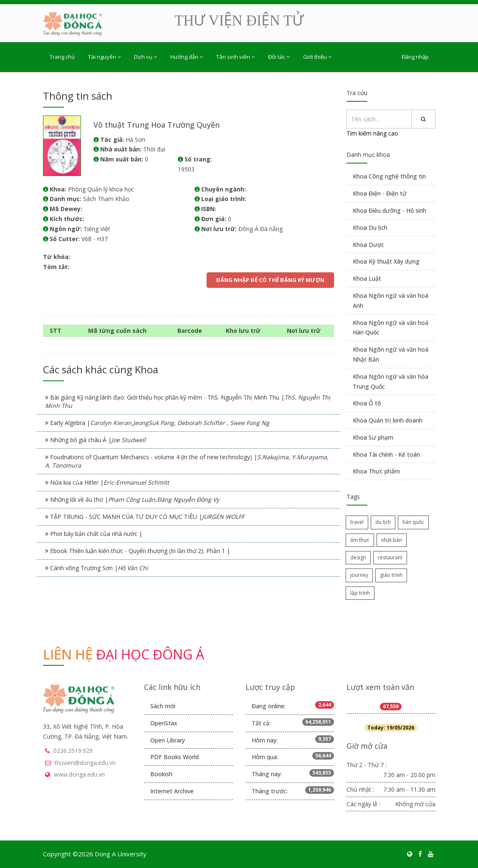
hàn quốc (413, 522)
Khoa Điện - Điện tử (380, 193)
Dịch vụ (145, 57)
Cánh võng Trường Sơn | (99, 568)
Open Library (168, 740)
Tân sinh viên (235, 57)
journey (359, 575)
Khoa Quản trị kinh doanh (388, 420)
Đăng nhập (415, 57)
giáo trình (391, 575)
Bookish (161, 774)
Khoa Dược (368, 245)
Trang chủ (62, 57)
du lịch (383, 522)
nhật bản (392, 540)
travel (357, 522)
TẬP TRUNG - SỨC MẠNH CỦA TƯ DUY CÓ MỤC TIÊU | (147, 517)
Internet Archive (172, 791)
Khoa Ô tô (367, 403)
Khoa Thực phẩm (376, 471)
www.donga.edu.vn (79, 774)
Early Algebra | (160, 423)
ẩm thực (360, 540)
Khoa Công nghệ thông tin (389, 176)
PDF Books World (175, 757)
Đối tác (279, 57)
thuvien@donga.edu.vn (85, 763)
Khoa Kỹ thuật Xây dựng (386, 261)
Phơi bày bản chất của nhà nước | (96, 534)
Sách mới (163, 706)
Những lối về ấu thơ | (135, 499)
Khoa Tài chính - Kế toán (386, 454)
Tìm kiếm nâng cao (372, 133)
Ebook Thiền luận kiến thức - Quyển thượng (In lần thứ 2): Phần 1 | (140, 551)
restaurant (390, 557)
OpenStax (164, 723)
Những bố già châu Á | (98, 440)
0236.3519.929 (73, 751)
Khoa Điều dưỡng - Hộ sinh (389, 210)
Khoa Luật (367, 278)
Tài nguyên (104, 57)
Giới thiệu (317, 57)
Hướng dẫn (187, 57)
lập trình (360, 593)
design (358, 557)
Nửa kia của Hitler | (110, 482)
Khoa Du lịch (370, 228)
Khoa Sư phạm (373, 437)
